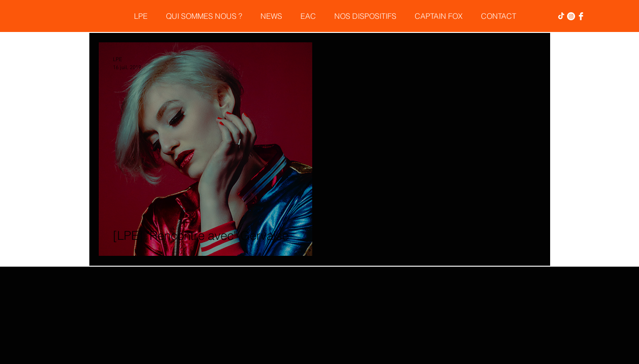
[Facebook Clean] (581, 16)
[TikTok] (561, 16)
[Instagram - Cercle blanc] (571, 16)
